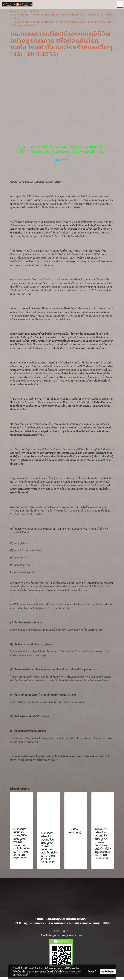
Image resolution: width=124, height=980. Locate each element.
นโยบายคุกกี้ (23, 975)
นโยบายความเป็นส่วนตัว (72, 972)
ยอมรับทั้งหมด (108, 972)
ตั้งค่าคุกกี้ (92, 972)
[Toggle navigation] (120, 4)
